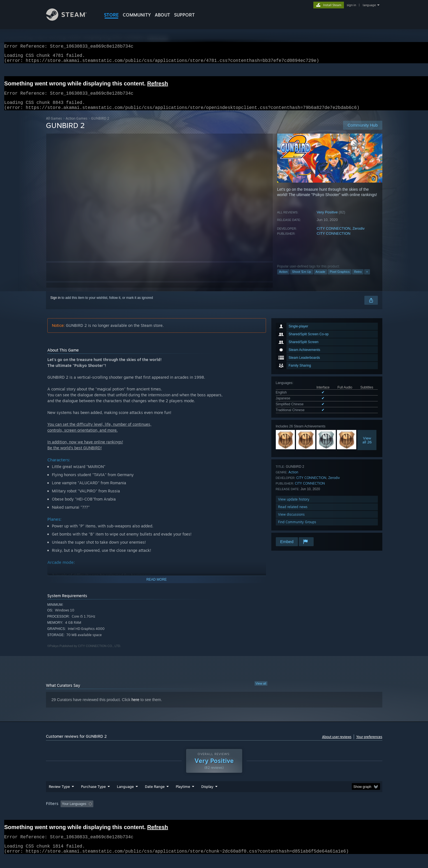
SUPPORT (184, 15)
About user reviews (337, 743)
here (135, 706)
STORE (111, 15)
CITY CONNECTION (334, 235)
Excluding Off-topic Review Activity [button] (131, 815)
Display (207, 797)
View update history (294, 506)
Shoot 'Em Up (302, 278)
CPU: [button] (290, 815)
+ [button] (367, 278)
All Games (54, 125)
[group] (214, 815)
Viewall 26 (367, 447)
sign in (351, 5)
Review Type (59, 797)
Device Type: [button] (333, 815)
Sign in (56, 304)
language (369, 5)
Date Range (155, 797)
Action (284, 278)
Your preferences (369, 743)
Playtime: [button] (174, 815)
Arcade (321, 278)
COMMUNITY (137, 15)
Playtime (183, 797)
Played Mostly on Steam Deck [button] (214, 815)
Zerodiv (358, 235)
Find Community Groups (297, 529)
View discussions (291, 521)
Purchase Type (93, 797)
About (162, 15)
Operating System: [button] (261, 815)
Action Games (77, 125)
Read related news (293, 514)
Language (125, 797)
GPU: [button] (309, 815)
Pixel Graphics (340, 278)
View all (261, 690)
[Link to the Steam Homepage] (71, 19)
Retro (358, 278)
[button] (65, 814)
